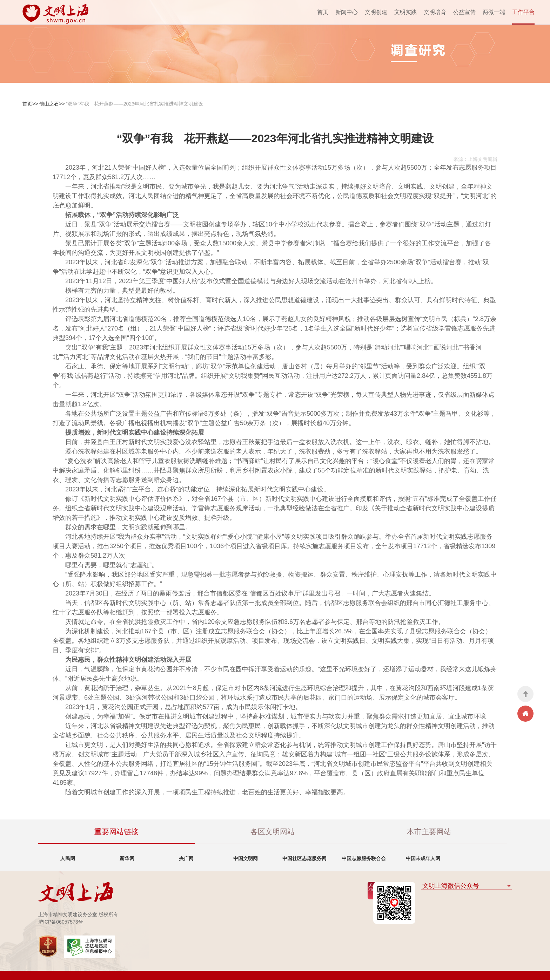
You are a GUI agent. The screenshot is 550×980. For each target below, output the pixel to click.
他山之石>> (52, 104)
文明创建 (376, 12)
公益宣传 (464, 12)
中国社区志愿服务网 (304, 858)
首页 (323, 12)
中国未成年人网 (423, 858)
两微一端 (494, 12)
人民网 (68, 858)
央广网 (186, 858)
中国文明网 (246, 858)
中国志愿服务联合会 (364, 858)
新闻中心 (347, 12)
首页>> (30, 104)
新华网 (127, 858)
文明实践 (405, 12)
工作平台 (523, 12)
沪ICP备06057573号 (61, 922)
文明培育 (435, 12)
